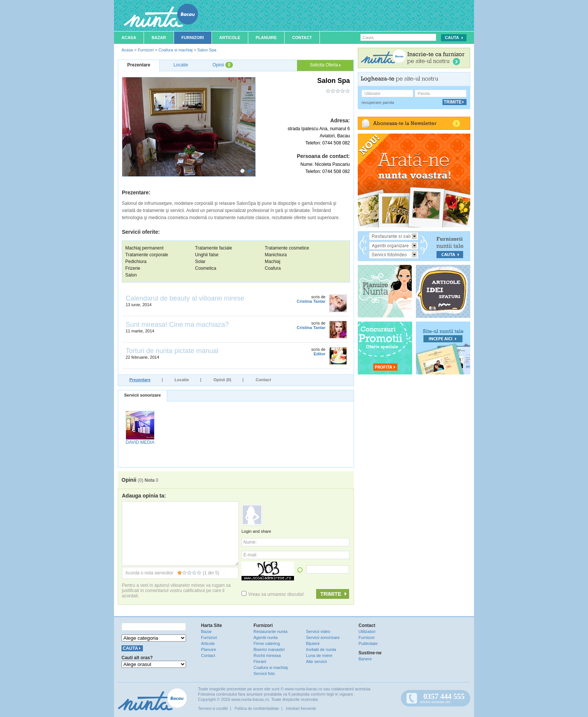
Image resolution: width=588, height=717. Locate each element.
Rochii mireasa (267, 655)
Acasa (129, 38)
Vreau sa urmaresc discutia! (273, 594)
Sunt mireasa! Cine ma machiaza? (177, 325)
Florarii (260, 661)
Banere (365, 659)
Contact (302, 38)
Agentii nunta (265, 637)
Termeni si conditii (213, 709)
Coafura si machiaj (175, 50)
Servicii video (318, 631)
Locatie (182, 380)
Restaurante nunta (271, 631)
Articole (230, 38)
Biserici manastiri (269, 649)
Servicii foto (264, 673)
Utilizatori (367, 631)
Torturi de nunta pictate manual (172, 351)
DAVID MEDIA (140, 442)
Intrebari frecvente (301, 709)
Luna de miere (319, 655)
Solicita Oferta (325, 65)
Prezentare (140, 380)
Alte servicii (316, 661)
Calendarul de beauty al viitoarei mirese (185, 298)
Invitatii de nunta (321, 649)
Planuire (266, 38)
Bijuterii (313, 643)
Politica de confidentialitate (257, 709)
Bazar (159, 38)
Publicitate (368, 643)
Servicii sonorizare (142, 395)
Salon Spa (207, 50)
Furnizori (193, 38)
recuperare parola (378, 102)
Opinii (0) (222, 380)
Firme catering (267, 643)
